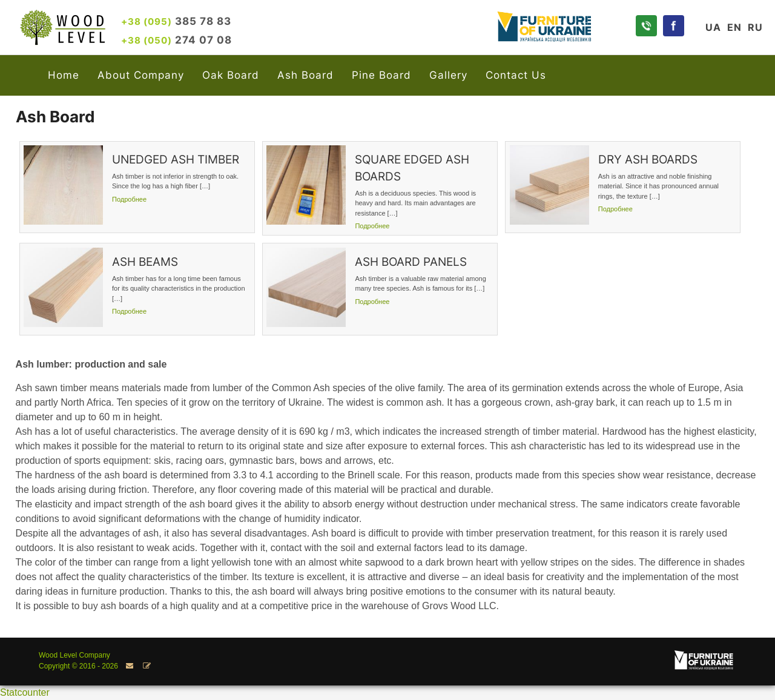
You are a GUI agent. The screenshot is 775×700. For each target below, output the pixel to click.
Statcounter (25, 692)
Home (64, 75)
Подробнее (129, 199)
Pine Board (381, 75)
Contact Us (516, 75)
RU (755, 27)
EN (734, 27)
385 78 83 (176, 21)
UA (713, 27)
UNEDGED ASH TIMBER (176, 160)
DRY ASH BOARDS (648, 160)
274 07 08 (176, 40)
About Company (141, 75)
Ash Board (305, 75)
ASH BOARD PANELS (411, 262)
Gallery (448, 75)
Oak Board (231, 75)
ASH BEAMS (145, 262)
